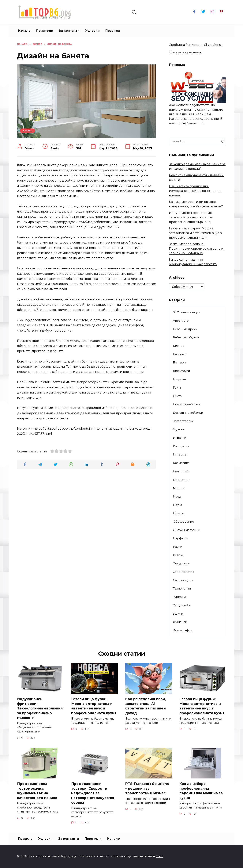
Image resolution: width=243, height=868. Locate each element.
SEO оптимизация (187, 312)
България (180, 362)
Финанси (180, 622)
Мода (177, 496)
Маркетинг (181, 480)
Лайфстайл (181, 471)
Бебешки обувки (186, 337)
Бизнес (28, 131)
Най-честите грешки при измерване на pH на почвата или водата (195, 191)
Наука (178, 505)
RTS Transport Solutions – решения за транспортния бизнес (148, 788)
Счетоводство (184, 580)
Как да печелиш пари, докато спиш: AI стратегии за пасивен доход (146, 706)
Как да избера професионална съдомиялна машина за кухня (201, 791)
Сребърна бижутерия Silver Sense (196, 45)
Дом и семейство (186, 404)
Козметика (181, 463)
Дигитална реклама (185, 52)
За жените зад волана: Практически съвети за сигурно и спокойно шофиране (196, 249)
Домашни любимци (188, 413)
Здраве (179, 429)
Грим (177, 388)
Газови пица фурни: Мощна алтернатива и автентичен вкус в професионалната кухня (195, 233)
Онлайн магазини (187, 530)
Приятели (45, 31)
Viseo (160, 856)
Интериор (181, 446)
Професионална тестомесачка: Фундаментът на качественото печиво (37, 791)
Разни (178, 547)
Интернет (180, 454)
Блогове (179, 354)
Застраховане (183, 421)
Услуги (178, 614)
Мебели (179, 488)
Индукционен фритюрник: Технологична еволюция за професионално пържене (191, 217)
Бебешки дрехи (185, 329)
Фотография (183, 630)
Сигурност (181, 563)
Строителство (184, 572)
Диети (178, 396)
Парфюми (181, 538)
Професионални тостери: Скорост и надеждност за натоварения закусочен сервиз (93, 793)
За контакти (69, 31)
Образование (183, 522)
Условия (92, 31)
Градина (179, 379)
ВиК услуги (181, 371)
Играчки (180, 438)
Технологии (182, 588)
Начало (24, 31)
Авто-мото (181, 321)
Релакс (178, 555)
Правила (113, 31)
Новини (179, 513)
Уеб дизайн (182, 605)
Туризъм (179, 597)
